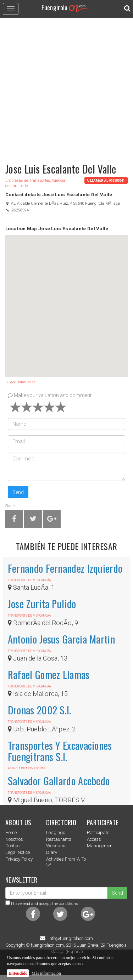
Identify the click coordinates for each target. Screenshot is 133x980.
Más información (46, 973)
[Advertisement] (66, 87)
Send (18, 492)
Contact (13, 846)
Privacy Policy (19, 859)
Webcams (56, 846)
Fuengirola (67, 7)
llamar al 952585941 (106, 180)
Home (11, 832)
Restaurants (59, 839)
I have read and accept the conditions (45, 903)
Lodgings (56, 832)
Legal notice (18, 852)
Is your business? (20, 382)
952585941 (21, 210)
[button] (67, 299)
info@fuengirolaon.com (71, 939)
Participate (98, 832)
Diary (52, 852)
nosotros (14, 839)
